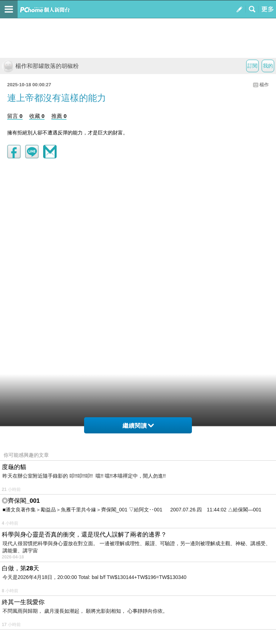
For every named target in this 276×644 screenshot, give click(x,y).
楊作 (264, 85)
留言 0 (15, 116)
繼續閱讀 (138, 426)
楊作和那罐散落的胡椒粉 (40, 66)
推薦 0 (59, 116)
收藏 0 (37, 116)
